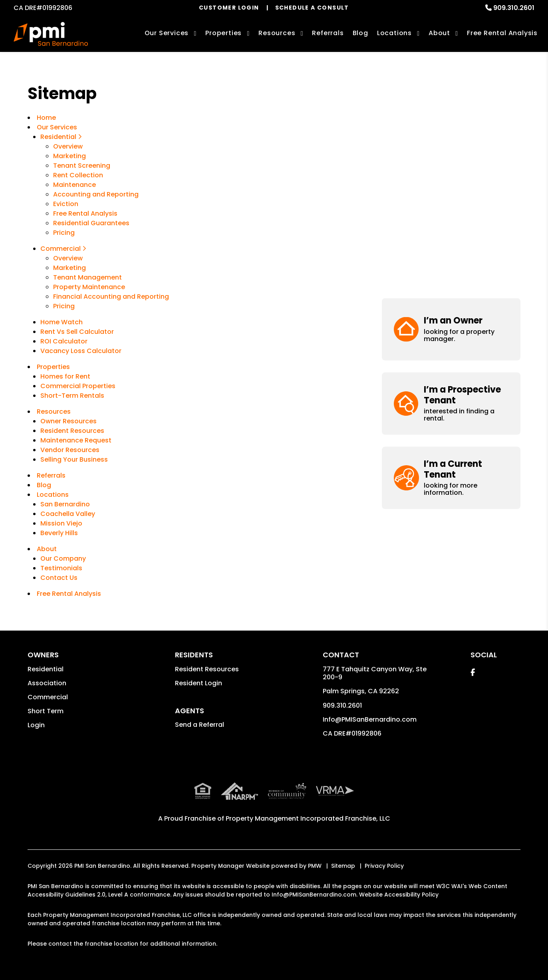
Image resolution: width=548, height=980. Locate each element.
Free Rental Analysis (502, 33)
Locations (394, 33)
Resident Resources (72, 431)
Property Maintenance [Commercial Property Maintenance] (89, 287)
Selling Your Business (74, 459)
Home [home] (46, 118)
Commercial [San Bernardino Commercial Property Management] (63, 249)
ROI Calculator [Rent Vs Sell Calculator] (64, 341)
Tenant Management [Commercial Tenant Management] (87, 277)
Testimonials (61, 568)
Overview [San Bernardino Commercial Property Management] (68, 258)
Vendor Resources (70, 450)
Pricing (64, 233)
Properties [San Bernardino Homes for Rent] (223, 33)
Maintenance (74, 185)
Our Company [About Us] (63, 558)
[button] (451, 115)
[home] (51, 34)
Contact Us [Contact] (59, 578)
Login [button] (36, 725)
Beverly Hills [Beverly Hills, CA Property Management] (59, 533)
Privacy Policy (384, 866)
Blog (360, 33)
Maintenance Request (76, 440)
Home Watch (62, 322)
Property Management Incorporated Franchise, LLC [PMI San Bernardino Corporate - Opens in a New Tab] (308, 818)
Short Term (46, 711)
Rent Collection (78, 175)
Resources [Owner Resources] (277, 33)
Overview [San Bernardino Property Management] (68, 146)
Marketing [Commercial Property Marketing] (69, 268)
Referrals (328, 33)
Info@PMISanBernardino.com (370, 719)
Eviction (66, 204)
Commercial (48, 697)
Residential (46, 669)
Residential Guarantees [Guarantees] (91, 223)
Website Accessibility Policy (399, 895)
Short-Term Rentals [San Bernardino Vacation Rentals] (72, 396)
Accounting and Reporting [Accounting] (96, 194)
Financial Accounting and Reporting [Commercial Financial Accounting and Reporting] (111, 297)
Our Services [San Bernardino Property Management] (167, 33)
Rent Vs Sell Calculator (77, 332)
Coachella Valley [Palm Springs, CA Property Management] (68, 514)
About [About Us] (439, 33)
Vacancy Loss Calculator (81, 351)
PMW (315, 866)
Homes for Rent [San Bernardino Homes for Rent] (65, 376)
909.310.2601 (514, 8)
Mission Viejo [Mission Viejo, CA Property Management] (61, 523)
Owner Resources (68, 421)
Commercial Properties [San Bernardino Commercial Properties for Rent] (78, 386)
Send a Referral (200, 725)
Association (47, 683)
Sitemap (343, 866)
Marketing (69, 156)
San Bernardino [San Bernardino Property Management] (65, 504)
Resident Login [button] (199, 683)
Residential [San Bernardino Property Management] (61, 137)
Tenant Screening (82, 166)
